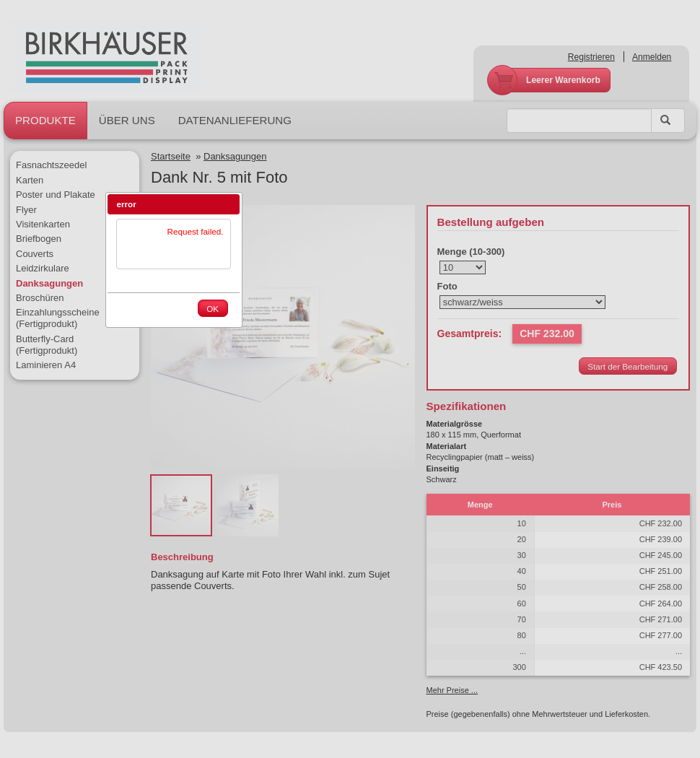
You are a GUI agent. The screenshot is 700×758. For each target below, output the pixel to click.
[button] (229, 204)
